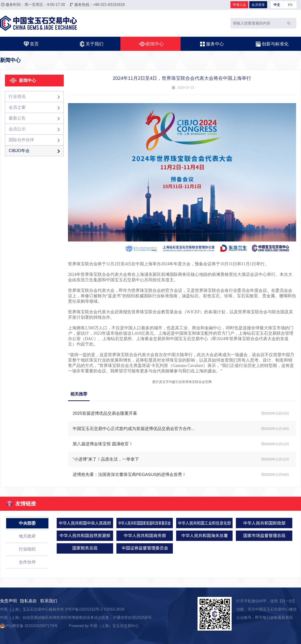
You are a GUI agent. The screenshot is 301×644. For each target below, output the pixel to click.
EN (290, 5)
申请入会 (239, 5)
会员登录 (258, 5)
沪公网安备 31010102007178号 (29, 626)
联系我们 (49, 601)
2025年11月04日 (181, 475)
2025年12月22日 (181, 413)
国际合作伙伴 (34, 140)
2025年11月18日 (181, 429)
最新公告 (34, 118)
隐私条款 (28, 601)
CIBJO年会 (34, 151)
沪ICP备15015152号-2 (84, 609)
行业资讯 (34, 97)
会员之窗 (34, 107)
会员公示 (34, 129)
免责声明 (8, 601)
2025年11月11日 (181, 444)
